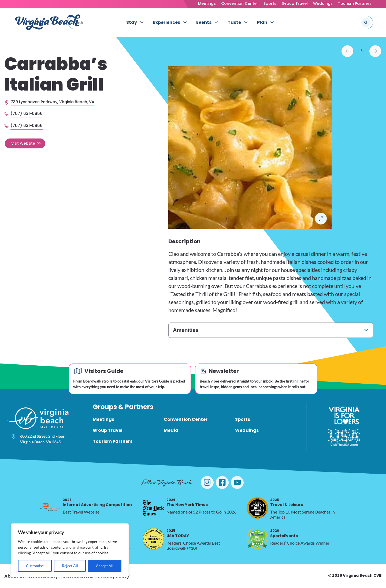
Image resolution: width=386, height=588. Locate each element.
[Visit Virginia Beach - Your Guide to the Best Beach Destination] (48, 22)
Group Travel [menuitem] (108, 430)
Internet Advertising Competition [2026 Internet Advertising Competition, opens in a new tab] (97, 502)
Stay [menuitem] (132, 22)
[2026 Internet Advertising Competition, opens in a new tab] (50, 508)
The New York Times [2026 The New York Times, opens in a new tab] (187, 502)
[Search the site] (348, 23)
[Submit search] (366, 23)
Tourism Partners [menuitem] (113, 441)
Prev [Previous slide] (347, 51)
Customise (35, 566)
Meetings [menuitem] (103, 419)
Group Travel (295, 3)
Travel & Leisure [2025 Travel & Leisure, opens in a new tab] (287, 502)
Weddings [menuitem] (247, 430)
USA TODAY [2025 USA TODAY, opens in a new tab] (178, 533)
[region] (70, 550)
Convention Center (240, 3)
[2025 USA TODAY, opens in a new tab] (154, 539)
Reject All (70, 566)
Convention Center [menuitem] (186, 419)
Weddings (323, 3)
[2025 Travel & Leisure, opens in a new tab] (257, 508)
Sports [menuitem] (243, 419)
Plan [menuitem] (262, 22)
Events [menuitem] (204, 22)
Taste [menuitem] (234, 22)
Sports (270, 3)
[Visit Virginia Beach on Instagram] (207, 482)
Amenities (186, 330)
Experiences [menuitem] (167, 22)
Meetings (207, 3)
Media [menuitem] (171, 430)
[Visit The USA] (344, 437)
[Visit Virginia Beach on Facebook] (222, 482)
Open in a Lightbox (321, 219)
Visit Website (23, 143)
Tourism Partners (355, 3)
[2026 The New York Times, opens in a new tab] (154, 508)
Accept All (105, 566)
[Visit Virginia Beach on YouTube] (237, 482)
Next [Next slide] (375, 51)
